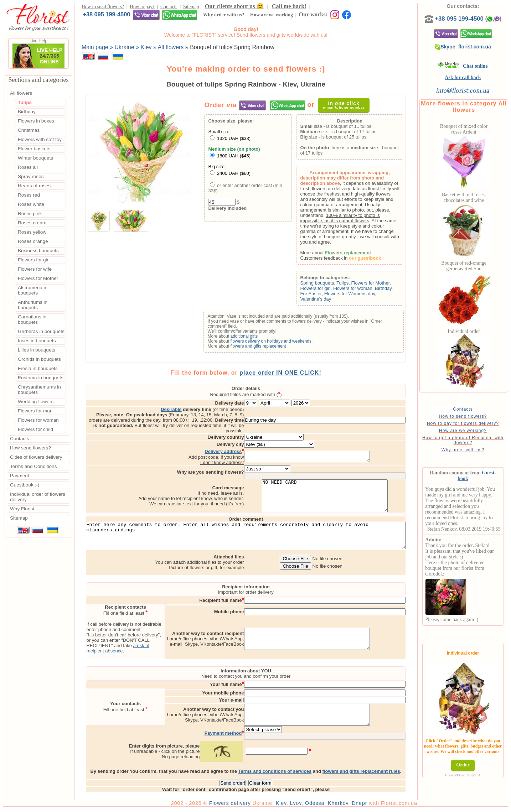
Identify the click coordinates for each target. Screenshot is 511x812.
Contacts (169, 8)
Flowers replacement (358, 254)
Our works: (193, 17)
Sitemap (191, 8)
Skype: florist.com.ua (475, 54)
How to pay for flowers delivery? (474, 431)
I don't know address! (252, 454)
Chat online (474, 73)
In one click (348, 107)
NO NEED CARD (355, 490)
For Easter (321, 295)
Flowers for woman (362, 290)
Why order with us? (103, 17)
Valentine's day (326, 301)
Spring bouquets (327, 285)
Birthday (393, 290)
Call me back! (289, 7)
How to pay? (142, 8)
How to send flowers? (103, 8)
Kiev (301, 806)
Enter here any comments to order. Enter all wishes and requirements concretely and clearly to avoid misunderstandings (256, 536)
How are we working (151, 17)
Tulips (352, 285)
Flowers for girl (325, 290)
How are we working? (474, 438)
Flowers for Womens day (359, 295)
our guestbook (375, 260)
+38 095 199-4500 (336, 7)
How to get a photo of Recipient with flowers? (474, 447)
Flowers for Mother (380, 285)
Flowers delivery (250, 806)
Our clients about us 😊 (234, 7)
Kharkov (358, 806)
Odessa (335, 806)
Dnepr (380, 806)
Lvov (316, 806)
